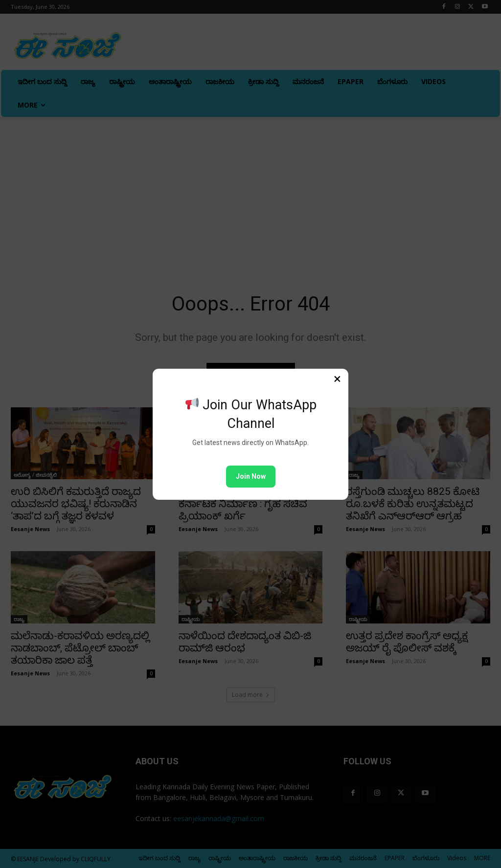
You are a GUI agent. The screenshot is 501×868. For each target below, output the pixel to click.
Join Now (251, 476)
